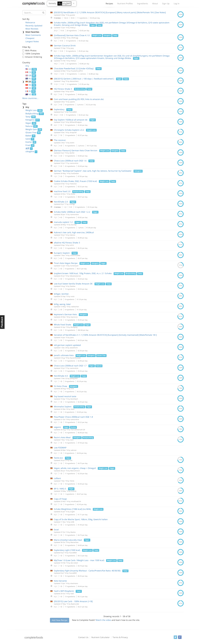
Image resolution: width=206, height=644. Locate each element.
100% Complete (33, 54)
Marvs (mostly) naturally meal (68, 540)
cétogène (31, 151)
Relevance (30, 22)
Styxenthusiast (75, 358)
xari (71, 460)
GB (31, 75)
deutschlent (74, 81)
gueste (73, 15)
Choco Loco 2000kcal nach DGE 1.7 (70, 366)
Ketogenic (33, 120)
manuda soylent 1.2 (63, 222)
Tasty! (31, 117)
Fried (30, 145)
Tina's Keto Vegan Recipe (66, 263)
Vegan (31, 123)
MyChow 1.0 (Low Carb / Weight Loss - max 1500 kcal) (79, 560)
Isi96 (73, 522)
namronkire (74, 163)
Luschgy (72, 204)
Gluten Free (33, 132)
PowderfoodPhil (77, 71)
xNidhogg (75, 38)
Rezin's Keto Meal (62, 437)
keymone (74, 317)
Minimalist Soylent (63, 407)
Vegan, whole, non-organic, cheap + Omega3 (75, 468)
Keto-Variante (60, 581)
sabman (74, 450)
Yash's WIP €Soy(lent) (64, 591)
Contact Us (83, 637)
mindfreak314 (76, 501)
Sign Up (166, 3)
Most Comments (33, 35)
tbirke (73, 194)
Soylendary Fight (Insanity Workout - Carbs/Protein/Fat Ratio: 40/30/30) (87, 571)
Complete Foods (34, 4)
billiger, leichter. (62, 294)
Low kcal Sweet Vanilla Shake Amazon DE (73, 284)
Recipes (109, 4)
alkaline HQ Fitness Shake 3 (67, 243)
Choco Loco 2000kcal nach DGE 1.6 (70, 161)
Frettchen (73, 184)
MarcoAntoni (75, 471)
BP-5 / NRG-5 (60, 489)
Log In (177, 3)
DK (31, 88)
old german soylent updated (67, 345)
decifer (72, 153)
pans (72, 337)
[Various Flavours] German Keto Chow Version (76, 150)
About (155, 3)
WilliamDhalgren (76, 122)
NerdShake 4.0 (61, 376)
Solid (30, 139)
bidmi (72, 143)
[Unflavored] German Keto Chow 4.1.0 (72, 35)
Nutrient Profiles (125, 3)
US (31, 69)
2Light (72, 512)
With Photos (31, 50)
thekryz (73, 28)
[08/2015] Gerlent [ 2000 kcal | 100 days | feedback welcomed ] (84, 79)
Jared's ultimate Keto (64, 355)
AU (31, 79)
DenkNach (74, 399)
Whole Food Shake (63, 325)
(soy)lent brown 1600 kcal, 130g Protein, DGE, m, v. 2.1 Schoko (83, 273)
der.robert (74, 563)
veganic (58, 427)
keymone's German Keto (65, 314)
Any (27, 66)
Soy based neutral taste (65, 396)
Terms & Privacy (120, 637)
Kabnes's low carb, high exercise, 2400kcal (74, 232)
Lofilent (57, 478)
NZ (31, 94)
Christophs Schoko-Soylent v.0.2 (69, 130)
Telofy (72, 481)
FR (31, 91)
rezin (72, 440)
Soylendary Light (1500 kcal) (67, 550)
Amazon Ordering (34, 57)
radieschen (75, 307)
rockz (73, 296)
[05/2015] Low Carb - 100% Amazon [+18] (73, 601)
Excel (56, 530)
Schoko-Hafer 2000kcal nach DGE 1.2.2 (72, 212)
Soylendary (59, 109)
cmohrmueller (75, 255)
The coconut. (60, 140)
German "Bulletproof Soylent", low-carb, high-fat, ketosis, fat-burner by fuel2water (93, 171)
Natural (32, 126)
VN (31, 85)
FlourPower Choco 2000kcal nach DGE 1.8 (73, 417)
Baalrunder (75, 604)
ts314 (72, 91)
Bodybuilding (35, 113)
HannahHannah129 (78, 430)
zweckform (74, 348)
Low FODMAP (60, 448)
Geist (73, 409)
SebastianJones (75, 276)
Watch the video (103, 620)
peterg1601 (74, 378)
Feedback (2, 322)
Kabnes (72, 235)
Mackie (73, 532)
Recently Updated (34, 26)
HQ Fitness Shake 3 (63, 89)
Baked (30, 136)
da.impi (74, 225)
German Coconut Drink (65, 46)
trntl (72, 389)
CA (31, 72)
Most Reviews (32, 29)
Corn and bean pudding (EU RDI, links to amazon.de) (79, 99)
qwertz (73, 102)
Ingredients (143, 3)
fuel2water (75, 173)
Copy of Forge (60, 499)
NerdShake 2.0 (61, 202)
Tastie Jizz (58, 458)
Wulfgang (74, 327)
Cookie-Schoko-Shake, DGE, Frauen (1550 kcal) (75, 181)
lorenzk (74, 491)
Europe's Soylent (62, 253)
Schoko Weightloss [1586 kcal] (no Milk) (72, 509)
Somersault (74, 266)
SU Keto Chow (60, 386)
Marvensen (74, 542)
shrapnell (73, 132)
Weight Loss (34, 110)
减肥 (29, 148)
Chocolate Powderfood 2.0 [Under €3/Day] (74, 68)
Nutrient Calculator (101, 637)
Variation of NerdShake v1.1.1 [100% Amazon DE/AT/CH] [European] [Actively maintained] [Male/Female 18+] (105, 335)
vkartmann (74, 583)
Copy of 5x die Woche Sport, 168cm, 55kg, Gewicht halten (81, 519)
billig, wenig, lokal (62, 304)
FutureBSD (73, 112)
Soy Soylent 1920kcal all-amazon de (71, 120)
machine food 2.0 (62, 191)
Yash (72, 594)
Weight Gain (34, 129)
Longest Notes (32, 41)
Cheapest (30, 38)
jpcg (72, 48)
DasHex (73, 286)
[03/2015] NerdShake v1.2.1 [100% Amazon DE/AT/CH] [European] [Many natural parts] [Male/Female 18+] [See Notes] (110, 12)
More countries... (30, 98)
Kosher (31, 142)
